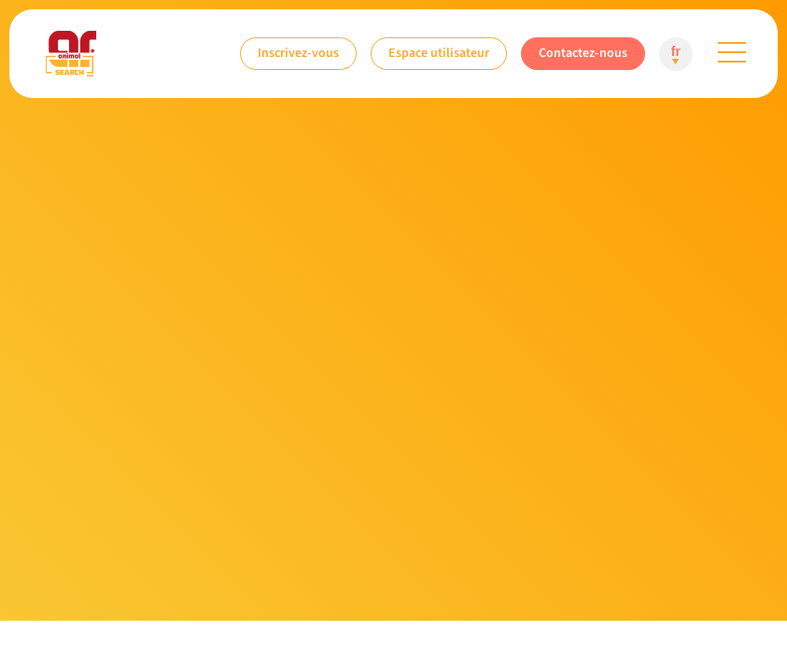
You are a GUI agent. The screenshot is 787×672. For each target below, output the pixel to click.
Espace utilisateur (439, 53)
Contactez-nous (583, 53)
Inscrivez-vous (298, 53)
